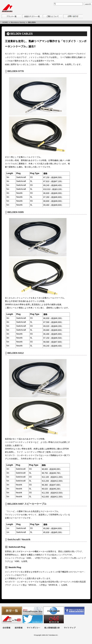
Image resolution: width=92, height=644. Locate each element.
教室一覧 (12, 611)
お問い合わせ (73, 16)
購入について (53, 16)
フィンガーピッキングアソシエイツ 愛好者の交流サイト (33, 611)
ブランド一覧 (11, 16)
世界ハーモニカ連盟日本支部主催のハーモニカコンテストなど (54, 611)
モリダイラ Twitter (33, 619)
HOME (5, 22)
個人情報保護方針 (52, 628)
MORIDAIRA (7, 8)
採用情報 (19, 628)
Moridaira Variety (18, 22)
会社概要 (6, 628)
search (88, 4)
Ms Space (54, 619)
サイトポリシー (34, 628)
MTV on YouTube (12, 619)
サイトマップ (70, 628)
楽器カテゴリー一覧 (32, 16)
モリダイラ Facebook (74, 611)
